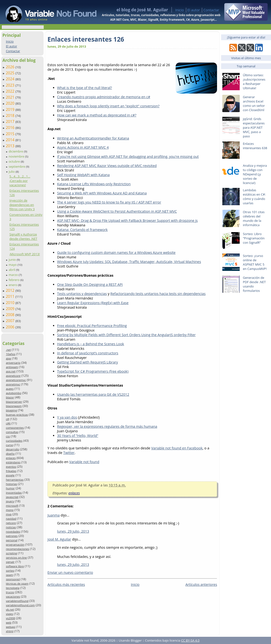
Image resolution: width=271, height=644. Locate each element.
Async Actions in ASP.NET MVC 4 (83, 147)
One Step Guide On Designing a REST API (90, 284)
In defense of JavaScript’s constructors (88, 353)
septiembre (17, 166)
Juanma (54, 515)
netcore (11, 523)
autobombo (13, 393)
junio (13, 260)
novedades (13, 532)
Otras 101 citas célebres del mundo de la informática (254, 218)
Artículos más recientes (66, 584)
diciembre (16, 151)
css (8, 436)
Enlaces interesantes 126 (86, 39)
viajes (9, 614)
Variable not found (84, 462)
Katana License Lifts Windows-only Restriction (94, 184)
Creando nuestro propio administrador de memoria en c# (104, 97)
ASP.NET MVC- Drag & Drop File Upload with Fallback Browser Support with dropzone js (127, 220)
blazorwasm (14, 406)
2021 (11, 97)
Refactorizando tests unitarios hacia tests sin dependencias (158, 294)
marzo (14, 275)
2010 (11, 303)
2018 (11, 115)
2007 (11, 321)
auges (10, 389)
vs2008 (10, 618)
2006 (11, 327)
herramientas (15, 480)
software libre (15, 566)
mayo (13, 265)
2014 (11, 140)
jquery (10, 501)
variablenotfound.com (20, 605)
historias (11, 484)
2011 (11, 296)
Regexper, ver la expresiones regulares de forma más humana (107, 426)
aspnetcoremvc (16, 380)
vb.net (10, 609)
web (9, 622)
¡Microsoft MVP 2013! (25, 254)
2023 (11, 85)
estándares (13, 462)
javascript (12, 497)
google (10, 475)
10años (11, 354)
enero (13, 285)
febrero (14, 280)
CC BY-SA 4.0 (190, 640)
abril (12, 270)
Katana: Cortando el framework (82, 230)
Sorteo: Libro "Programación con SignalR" (254, 238)
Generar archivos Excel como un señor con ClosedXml (254, 103)
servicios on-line (16, 558)
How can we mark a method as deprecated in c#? (97, 115)
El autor (194, 10)
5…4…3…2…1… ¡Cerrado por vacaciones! (20, 181)
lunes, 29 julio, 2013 (73, 531)
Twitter (69, 453)
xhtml (10, 631)
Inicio (179, 10)
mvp (9, 514)
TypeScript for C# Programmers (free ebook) (93, 371)
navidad (11, 519)
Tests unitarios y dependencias (82, 294)
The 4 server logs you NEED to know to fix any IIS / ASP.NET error (109, 202)
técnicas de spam (17, 583)
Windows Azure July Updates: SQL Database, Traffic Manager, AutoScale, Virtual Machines (129, 262)
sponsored (13, 579)
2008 (11, 315)
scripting (11, 553)
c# (7, 419)
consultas (12, 432)
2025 (11, 73)
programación (15, 545)
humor (10, 488)
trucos (10, 592)
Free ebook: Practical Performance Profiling (92, 326)
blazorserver (14, 402)
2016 (11, 128)
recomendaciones (17, 549)
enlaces (11, 458)
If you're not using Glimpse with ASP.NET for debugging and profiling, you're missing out (128, 156)
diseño (10, 454)
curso (9, 445)
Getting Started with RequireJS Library (88, 362)
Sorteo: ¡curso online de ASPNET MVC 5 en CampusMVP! (255, 262)
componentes (15, 428)
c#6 (8, 423)
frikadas (11, 471)
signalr (10, 562)
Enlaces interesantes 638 (255, 146)
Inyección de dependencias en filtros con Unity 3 (22, 205)
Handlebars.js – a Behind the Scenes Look (91, 344)
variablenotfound (17, 601)
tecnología (13, 588)
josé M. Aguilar (59, 539)
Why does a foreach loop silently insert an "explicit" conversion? (108, 106)
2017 (11, 121)
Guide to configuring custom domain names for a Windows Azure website (116, 252)
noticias (11, 527)
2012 (11, 290)
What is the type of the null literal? (85, 88)
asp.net (11, 371)
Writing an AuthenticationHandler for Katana (93, 138)
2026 (11, 67)
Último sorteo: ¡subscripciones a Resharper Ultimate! (254, 82)
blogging (11, 410)
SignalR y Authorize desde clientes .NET (23, 236)
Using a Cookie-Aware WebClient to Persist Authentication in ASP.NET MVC (117, 211)
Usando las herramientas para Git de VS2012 (93, 394)
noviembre (17, 156)
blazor (10, 397)
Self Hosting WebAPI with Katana (83, 175)
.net (8, 350)
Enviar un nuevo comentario (70, 572)
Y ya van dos (67, 417)
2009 (11, 309)
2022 (11, 91)
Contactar (211, 10)
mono (10, 510)
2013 (11, 146)
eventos (11, 467)
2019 (11, 109)
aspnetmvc (13, 384)
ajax (8, 358)
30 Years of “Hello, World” (78, 436)
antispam (12, 367)
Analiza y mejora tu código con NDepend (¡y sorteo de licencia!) (255, 174)
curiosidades (14, 441)
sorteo (10, 571)
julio (12, 172)
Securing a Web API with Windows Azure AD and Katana (102, 193)
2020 (11, 103)
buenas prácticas (17, 415)
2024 (11, 79)
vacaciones (13, 596)
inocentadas (14, 493)
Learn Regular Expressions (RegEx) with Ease (93, 303)
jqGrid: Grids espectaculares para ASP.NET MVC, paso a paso (254, 128)
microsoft (12, 506)
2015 (11, 134)
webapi (10, 627)
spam (9, 575)
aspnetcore (13, 376)
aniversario (13, 363)
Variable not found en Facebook (177, 448)
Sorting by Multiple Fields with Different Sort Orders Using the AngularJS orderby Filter (126, 335)
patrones (12, 536)
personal (12, 540)
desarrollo (12, 449)
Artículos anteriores (201, 584)
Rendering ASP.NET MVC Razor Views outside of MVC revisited (107, 166)
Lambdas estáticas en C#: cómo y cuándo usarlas (254, 197)
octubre (15, 161)
